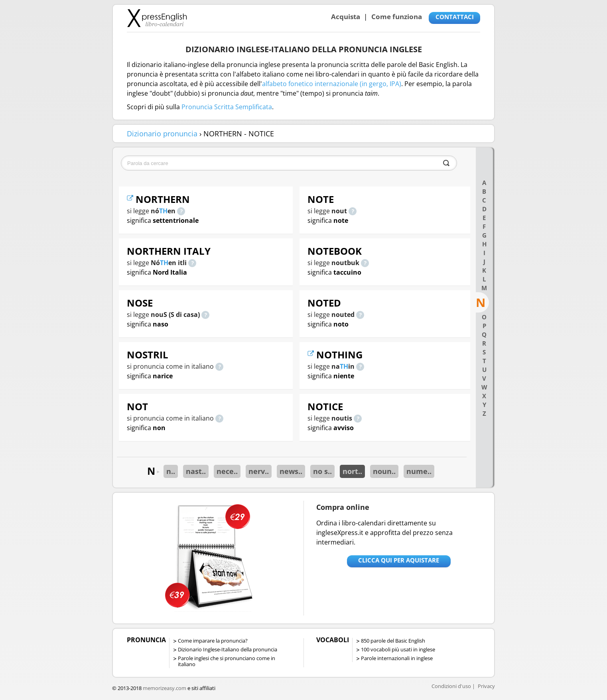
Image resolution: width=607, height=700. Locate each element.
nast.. (196, 471)
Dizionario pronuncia (162, 134)
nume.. (419, 471)
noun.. (384, 471)
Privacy (486, 686)
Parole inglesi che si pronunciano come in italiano (227, 661)
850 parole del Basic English (393, 641)
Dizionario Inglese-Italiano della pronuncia (228, 649)
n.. (171, 471)
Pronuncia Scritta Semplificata (227, 107)
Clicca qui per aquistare (399, 560)
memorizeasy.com (165, 688)
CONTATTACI (455, 17)
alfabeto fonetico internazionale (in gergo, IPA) (332, 84)
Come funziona (397, 17)
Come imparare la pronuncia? (213, 641)
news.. (291, 471)
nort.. (352, 471)
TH (163, 211)
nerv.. (259, 471)
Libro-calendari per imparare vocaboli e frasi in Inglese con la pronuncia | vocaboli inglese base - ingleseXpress (157, 18)
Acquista (346, 17)
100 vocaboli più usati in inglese (398, 649)
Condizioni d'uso (451, 686)
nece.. (227, 471)
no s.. (322, 471)
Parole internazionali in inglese (397, 658)
